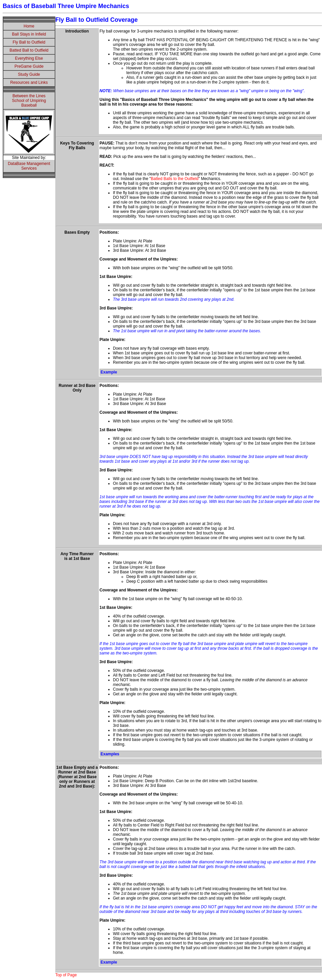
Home (29, 26)
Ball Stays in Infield (29, 34)
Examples (110, 754)
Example (109, 372)
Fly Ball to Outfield (29, 42)
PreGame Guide (29, 66)
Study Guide (29, 74)
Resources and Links (29, 82)
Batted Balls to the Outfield (175, 179)
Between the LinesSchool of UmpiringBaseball (29, 101)
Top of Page (66, 975)
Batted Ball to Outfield (29, 50)
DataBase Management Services (29, 166)
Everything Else (29, 58)
